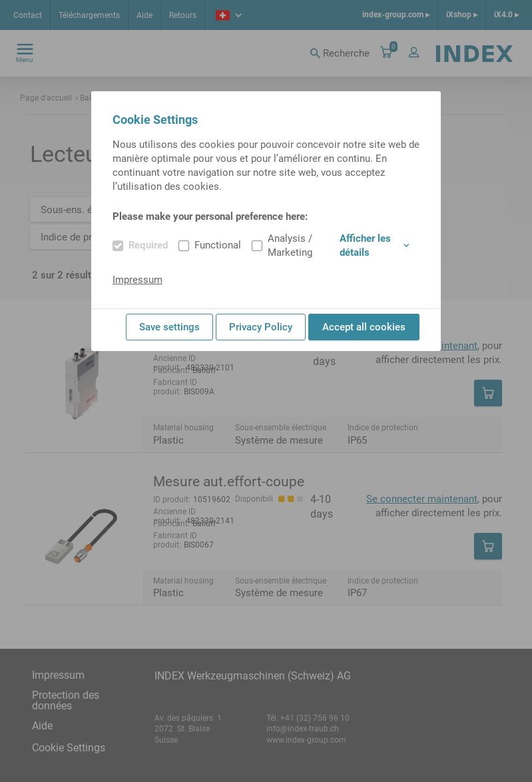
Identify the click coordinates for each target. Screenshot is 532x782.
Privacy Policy (261, 327)
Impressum (137, 280)
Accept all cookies (364, 327)
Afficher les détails (374, 245)
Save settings (169, 327)
